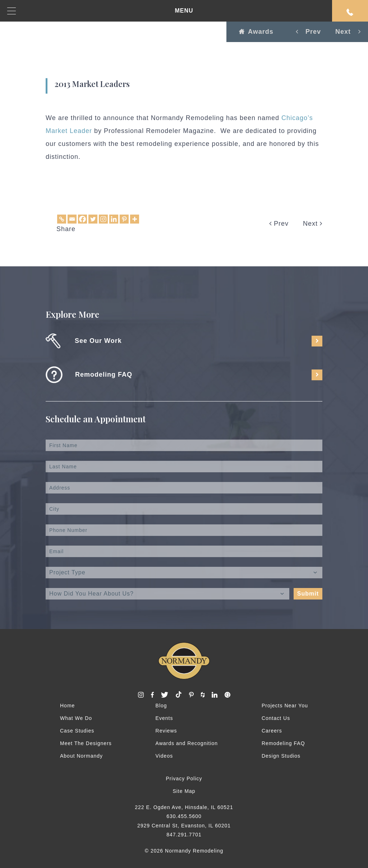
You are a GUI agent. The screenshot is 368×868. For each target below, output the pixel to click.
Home (67, 706)
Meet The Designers (86, 743)
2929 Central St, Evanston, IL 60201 (184, 826)
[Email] (72, 219)
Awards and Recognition (187, 743)
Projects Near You (285, 706)
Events (164, 718)
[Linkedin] (114, 219)
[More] (135, 219)
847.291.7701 (184, 835)
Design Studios (281, 756)
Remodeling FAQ (283, 743)
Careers (272, 731)
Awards (256, 32)
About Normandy (81, 756)
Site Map (184, 791)
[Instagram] (103, 219)
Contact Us (276, 718)
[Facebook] (82, 219)
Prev (279, 224)
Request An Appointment (350, 12)
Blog (161, 706)
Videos (164, 756)
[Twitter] (93, 219)
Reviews (166, 731)
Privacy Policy (184, 779)
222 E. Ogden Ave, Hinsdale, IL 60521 (184, 807)
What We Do (76, 718)
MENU (100, 11)
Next (313, 224)
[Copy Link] (62, 219)
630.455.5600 (184, 816)
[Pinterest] (124, 219)
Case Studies (77, 731)
